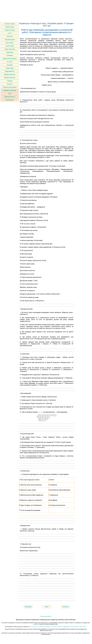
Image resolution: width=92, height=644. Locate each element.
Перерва (10, 81)
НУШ (10, 94)
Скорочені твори (10, 30)
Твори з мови (10, 68)
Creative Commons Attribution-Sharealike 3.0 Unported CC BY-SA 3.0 (47, 627)
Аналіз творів (10, 46)
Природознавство (10, 97)
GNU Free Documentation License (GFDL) (76, 627)
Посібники (10, 55)
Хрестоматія (10, 43)
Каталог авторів (10, 24)
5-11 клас (10, 62)
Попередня (28, 607)
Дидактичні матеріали (10, 59)
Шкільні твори (10, 27)
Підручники (10, 52)
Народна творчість (10, 74)
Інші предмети (10, 100)
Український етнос (10, 78)
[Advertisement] (46, 11)
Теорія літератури (10, 49)
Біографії (10, 65)
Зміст (47, 607)
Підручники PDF (10, 71)
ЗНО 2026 (10, 36)
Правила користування (10, 87)
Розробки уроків (10, 40)
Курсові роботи (46, 616)
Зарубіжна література (10, 90)
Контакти (10, 84)
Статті (10, 33)
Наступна (65, 607)
